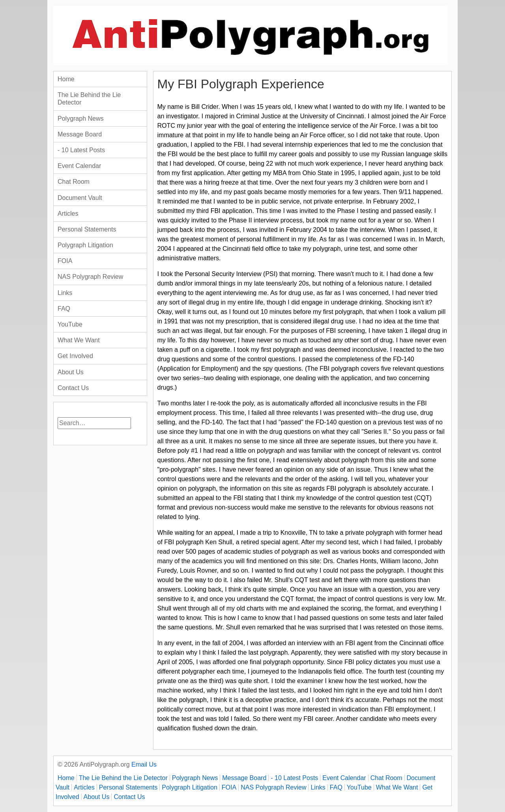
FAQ (64, 309)
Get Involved (75, 356)
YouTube (70, 324)
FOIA (65, 261)
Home (66, 79)
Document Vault (80, 198)
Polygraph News (81, 119)
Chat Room (74, 182)
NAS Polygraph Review (90, 277)
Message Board (80, 134)
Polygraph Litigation (85, 245)
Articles (68, 214)
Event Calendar (79, 166)
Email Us (144, 764)
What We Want (79, 340)
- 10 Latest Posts (81, 150)
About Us (71, 372)
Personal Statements (87, 229)
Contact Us (73, 388)
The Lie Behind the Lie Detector (89, 99)
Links (65, 293)
